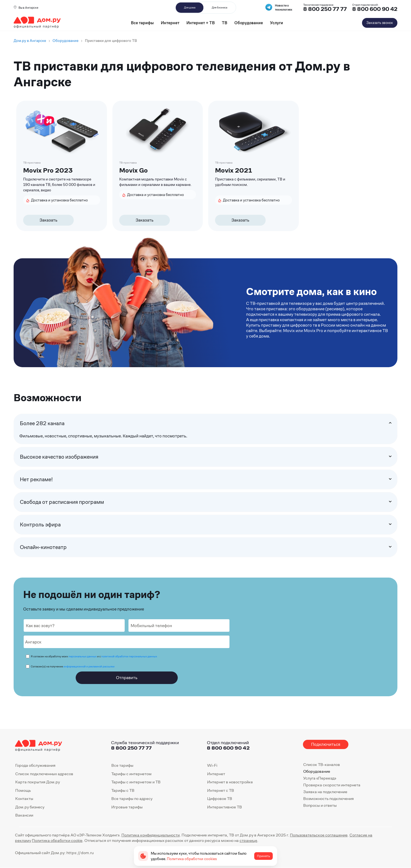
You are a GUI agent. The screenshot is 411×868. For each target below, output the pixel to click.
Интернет (170, 23)
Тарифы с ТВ (123, 790)
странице (248, 840)
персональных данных (83, 656)
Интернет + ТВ (201, 23)
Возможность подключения (329, 798)
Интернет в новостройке (230, 782)
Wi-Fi (212, 765)
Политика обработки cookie (57, 840)
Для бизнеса (220, 7)
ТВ (225, 23)
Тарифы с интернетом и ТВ (136, 782)
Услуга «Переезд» (320, 778)
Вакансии (24, 815)
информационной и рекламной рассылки (89, 666)
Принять (263, 856)
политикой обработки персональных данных (129, 656)
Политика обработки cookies (192, 859)
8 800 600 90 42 (375, 9)
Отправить (127, 678)
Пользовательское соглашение (319, 835)
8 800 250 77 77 (131, 748)
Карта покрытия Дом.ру (38, 782)
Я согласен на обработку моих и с (94, 656)
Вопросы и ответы (320, 805)
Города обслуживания (35, 765)
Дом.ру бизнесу (30, 807)
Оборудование (249, 23)
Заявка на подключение (325, 792)
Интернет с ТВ (221, 790)
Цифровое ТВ (220, 798)
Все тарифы (142, 23)
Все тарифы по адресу (132, 798)
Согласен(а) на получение (73, 666)
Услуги (277, 23)
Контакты (24, 798)
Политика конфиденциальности (151, 835)
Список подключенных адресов (44, 774)
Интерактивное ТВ (225, 807)
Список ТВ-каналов (322, 764)
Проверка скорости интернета (332, 785)
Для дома (190, 7)
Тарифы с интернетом (131, 774)
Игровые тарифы (127, 807)
